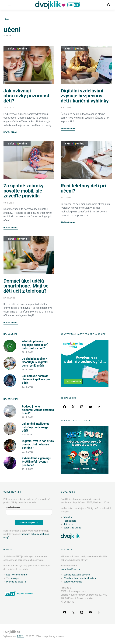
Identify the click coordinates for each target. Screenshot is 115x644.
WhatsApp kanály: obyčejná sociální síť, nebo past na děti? (35, 345)
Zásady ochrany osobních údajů (80, 578)
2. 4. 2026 (27, 435)
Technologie (70, 521)
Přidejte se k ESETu (16, 582)
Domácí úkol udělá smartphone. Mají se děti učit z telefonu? (26, 286)
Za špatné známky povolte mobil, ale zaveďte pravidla (24, 191)
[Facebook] (65, 407)
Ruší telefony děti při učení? (83, 188)
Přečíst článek (11, 132)
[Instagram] (82, 407)
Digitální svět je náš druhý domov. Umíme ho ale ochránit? (38, 444)
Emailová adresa (13, 507)
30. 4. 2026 (28, 352)
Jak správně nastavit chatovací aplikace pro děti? (36, 379)
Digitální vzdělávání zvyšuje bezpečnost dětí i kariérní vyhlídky (85, 96)
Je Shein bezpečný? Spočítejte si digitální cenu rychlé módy (35, 362)
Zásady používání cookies (77, 575)
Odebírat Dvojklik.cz (29, 522)
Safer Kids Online (17, 49)
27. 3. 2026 (28, 452)
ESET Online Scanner (17, 575)
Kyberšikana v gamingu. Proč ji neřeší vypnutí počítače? (37, 462)
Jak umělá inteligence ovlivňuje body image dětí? (36, 427)
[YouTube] (90, 407)
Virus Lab (68, 517)
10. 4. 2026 (28, 417)
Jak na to (68, 524)
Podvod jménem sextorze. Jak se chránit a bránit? (38, 410)
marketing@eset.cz (71, 569)
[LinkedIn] (99, 407)
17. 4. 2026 (28, 387)
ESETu (21, 636)
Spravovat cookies (73, 582)
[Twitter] (73, 407)
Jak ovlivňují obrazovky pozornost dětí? (26, 96)
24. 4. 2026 (28, 370)
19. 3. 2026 (28, 469)
